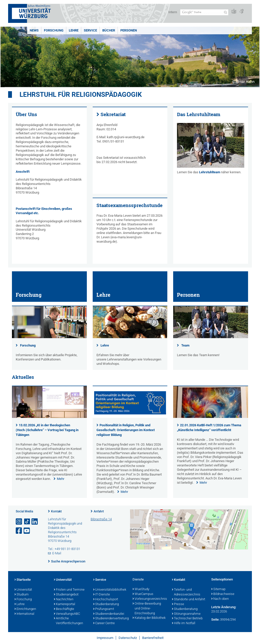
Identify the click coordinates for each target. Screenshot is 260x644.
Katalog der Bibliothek (149, 618)
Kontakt (56, 511)
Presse (178, 604)
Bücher (109, 30)
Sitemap (218, 589)
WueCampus (143, 594)
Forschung (54, 30)
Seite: (215, 619)
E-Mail (57, 553)
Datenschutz (128, 638)
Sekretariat (113, 114)
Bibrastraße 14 (101, 519)
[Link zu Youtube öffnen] (27, 531)
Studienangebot (66, 595)
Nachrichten (64, 600)
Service (90, 30)
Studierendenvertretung (110, 619)
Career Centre (104, 623)
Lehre (74, 30)
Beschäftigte (64, 609)
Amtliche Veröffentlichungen (68, 621)
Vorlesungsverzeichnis (150, 599)
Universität (23, 590)
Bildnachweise (223, 594)
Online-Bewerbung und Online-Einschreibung (147, 609)
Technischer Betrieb (187, 619)
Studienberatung (106, 604)
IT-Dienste (102, 595)
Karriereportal (64, 604)
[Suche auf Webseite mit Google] (204, 12)
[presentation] (49, 417)
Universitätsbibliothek (110, 590)
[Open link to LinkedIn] (35, 522)
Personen (129, 30)
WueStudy (141, 589)
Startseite (23, 580)
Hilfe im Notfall (184, 623)
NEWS (34, 30)
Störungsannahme (186, 614)
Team (185, 345)
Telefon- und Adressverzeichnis (186, 592)
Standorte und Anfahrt (189, 600)
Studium (22, 595)
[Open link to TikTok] (27, 522)
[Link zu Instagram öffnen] (19, 522)
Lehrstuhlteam (210, 172)
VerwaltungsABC (67, 614)
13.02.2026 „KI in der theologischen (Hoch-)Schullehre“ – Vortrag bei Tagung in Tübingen (47, 430)
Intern (173, 12)
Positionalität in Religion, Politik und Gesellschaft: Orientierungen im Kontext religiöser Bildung (126, 430)
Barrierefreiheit (153, 638)
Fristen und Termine (69, 590)
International (24, 614)
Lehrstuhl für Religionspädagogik (81, 95)
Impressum (105, 638)
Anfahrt (99, 511)
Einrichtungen (25, 609)
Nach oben (220, 599)
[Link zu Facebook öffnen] (19, 531)
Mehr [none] (61, 479)
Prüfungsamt (104, 609)
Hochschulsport (106, 600)
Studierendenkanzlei (109, 614)
